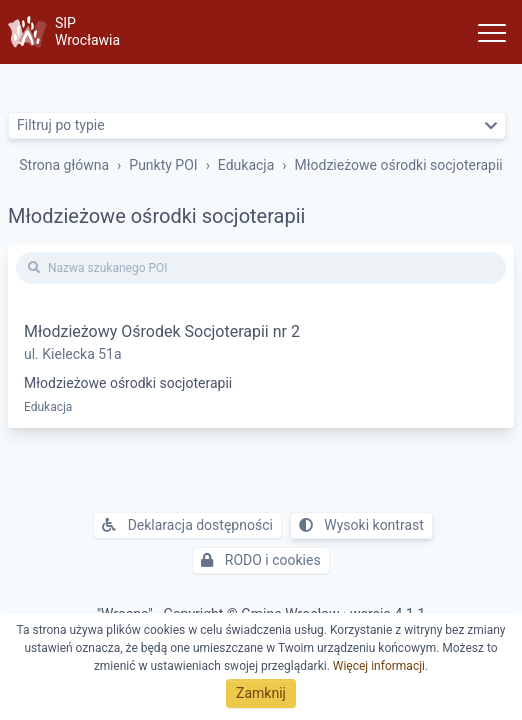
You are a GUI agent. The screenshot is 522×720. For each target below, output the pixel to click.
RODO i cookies (260, 560)
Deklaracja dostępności (187, 525)
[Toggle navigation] (492, 32)
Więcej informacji (379, 666)
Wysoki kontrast (361, 525)
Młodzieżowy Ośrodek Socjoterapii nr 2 (162, 331)
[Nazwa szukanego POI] (261, 268)
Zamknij (261, 693)
